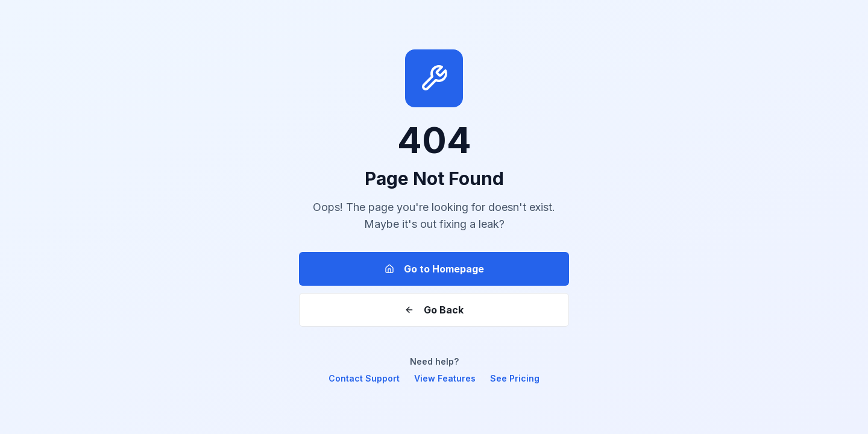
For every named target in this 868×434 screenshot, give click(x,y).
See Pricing (515, 378)
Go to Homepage (434, 269)
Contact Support (364, 378)
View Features (445, 378)
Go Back (434, 310)
